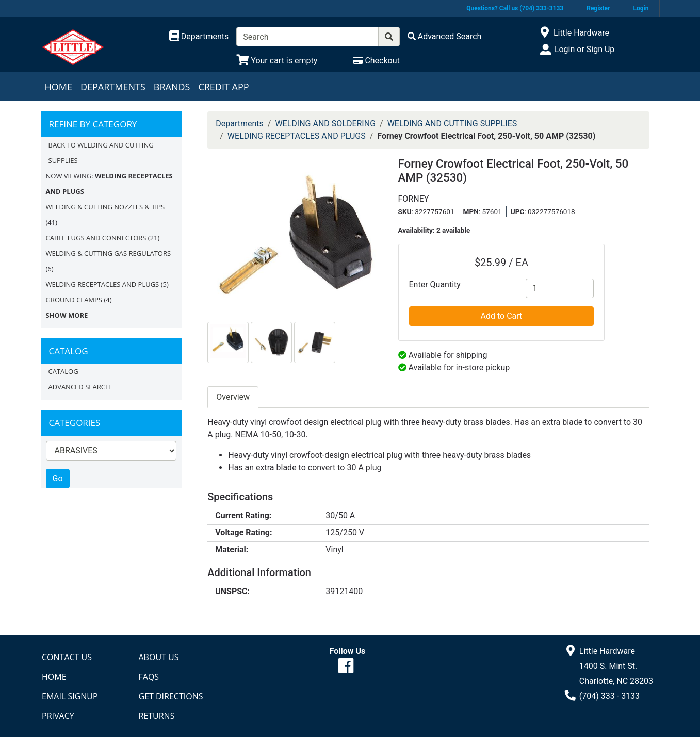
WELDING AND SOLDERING (325, 124)
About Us (159, 657)
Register (598, 8)
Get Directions (171, 696)
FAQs (149, 677)
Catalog (63, 371)
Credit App (223, 87)
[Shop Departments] (199, 37)
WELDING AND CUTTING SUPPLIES (452, 124)
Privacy (58, 716)
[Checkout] (376, 61)
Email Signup (70, 696)
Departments (113, 87)
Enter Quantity (435, 284)
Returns (157, 716)
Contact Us (67, 657)
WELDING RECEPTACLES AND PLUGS (103, 284)
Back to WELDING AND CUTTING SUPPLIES (101, 153)
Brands (172, 87)
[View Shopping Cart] (277, 61)
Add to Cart (502, 316)
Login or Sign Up (584, 49)
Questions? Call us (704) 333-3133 (515, 8)
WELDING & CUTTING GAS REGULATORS (109, 253)
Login (641, 8)
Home (59, 87)
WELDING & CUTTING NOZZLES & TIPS (105, 207)
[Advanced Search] (445, 36)
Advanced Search (79, 387)
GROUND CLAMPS (74, 300)
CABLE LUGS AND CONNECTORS (96, 238)
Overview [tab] (233, 397)
